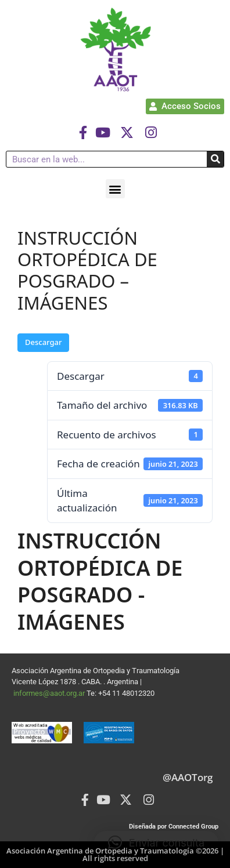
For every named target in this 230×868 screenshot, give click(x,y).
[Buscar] (215, 159)
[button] (115, 189)
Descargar (43, 342)
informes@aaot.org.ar (50, 693)
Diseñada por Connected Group (174, 827)
